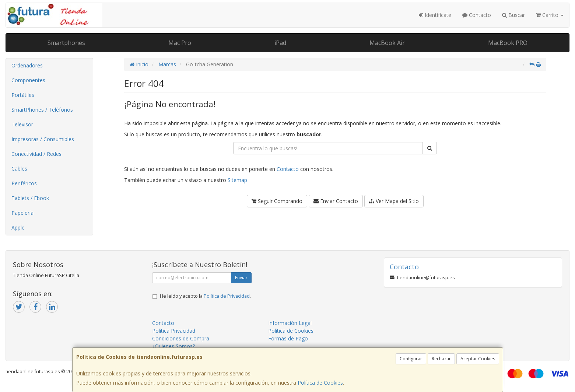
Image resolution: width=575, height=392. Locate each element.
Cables (19, 169)
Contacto (477, 15)
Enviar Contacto (336, 201)
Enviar (241, 278)
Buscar (513, 15)
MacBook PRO (508, 43)
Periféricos (24, 183)
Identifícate (435, 15)
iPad (280, 43)
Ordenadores (27, 65)
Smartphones (66, 43)
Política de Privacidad (227, 296)
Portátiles (23, 95)
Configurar (411, 359)
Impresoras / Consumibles (43, 139)
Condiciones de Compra (181, 338)
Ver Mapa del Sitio (394, 201)
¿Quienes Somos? (173, 346)
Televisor (22, 124)
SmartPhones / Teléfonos (42, 110)
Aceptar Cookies (478, 359)
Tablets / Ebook (30, 198)
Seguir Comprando (277, 201)
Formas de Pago (288, 338)
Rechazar (441, 359)
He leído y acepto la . (205, 296)
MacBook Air (387, 43)
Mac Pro (180, 43)
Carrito (550, 15)
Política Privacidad (174, 331)
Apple (18, 227)
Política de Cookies (320, 383)
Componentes (28, 80)
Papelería (22, 213)
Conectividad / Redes (36, 154)
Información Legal (290, 323)
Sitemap (237, 180)
